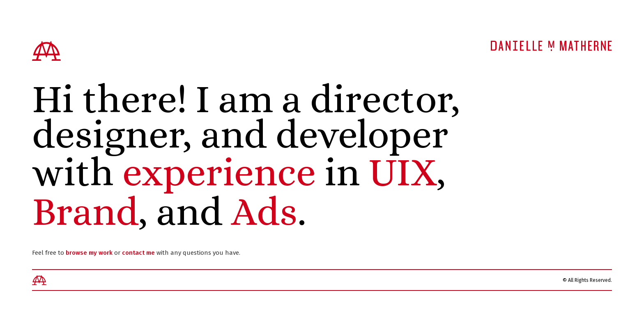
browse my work (89, 253)
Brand (85, 211)
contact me (138, 253)
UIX (403, 172)
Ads (264, 211)
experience (219, 172)
